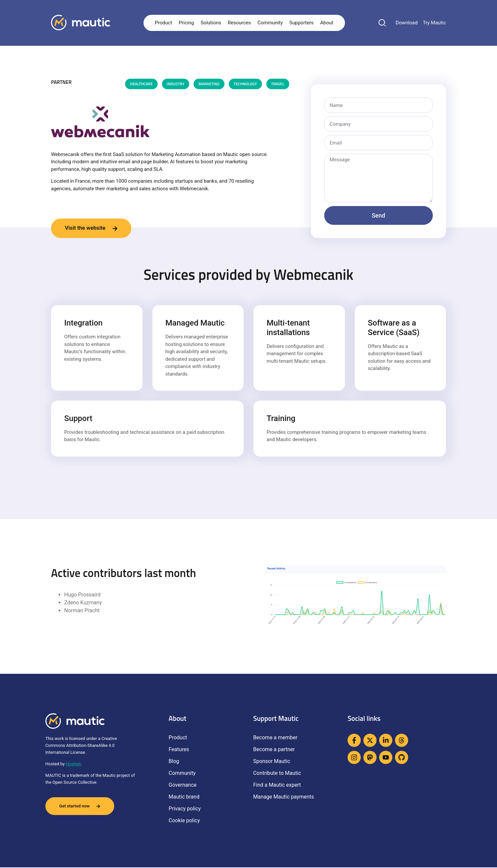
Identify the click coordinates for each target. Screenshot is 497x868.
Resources (239, 23)
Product (164, 23)
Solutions (211, 23)
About (327, 23)
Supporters (301, 23)
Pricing (186, 23)
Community (270, 23)
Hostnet (73, 764)
